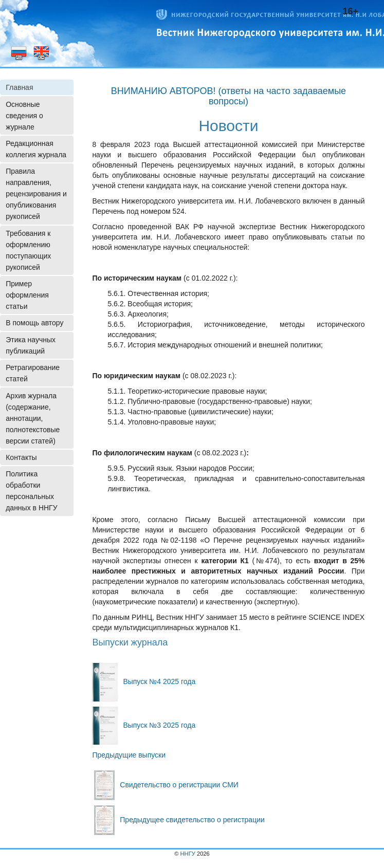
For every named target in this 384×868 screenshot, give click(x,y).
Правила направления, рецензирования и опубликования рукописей (36, 194)
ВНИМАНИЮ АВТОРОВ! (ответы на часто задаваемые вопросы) (228, 96)
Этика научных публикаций (31, 345)
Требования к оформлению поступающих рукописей (28, 250)
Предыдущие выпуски (129, 755)
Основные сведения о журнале (24, 116)
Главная (19, 87)
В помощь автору (34, 323)
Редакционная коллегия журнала (36, 149)
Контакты (21, 457)
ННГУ (188, 854)
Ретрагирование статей (33, 373)
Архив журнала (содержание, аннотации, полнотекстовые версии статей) (33, 418)
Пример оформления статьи (27, 295)
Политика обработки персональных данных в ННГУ (31, 491)
